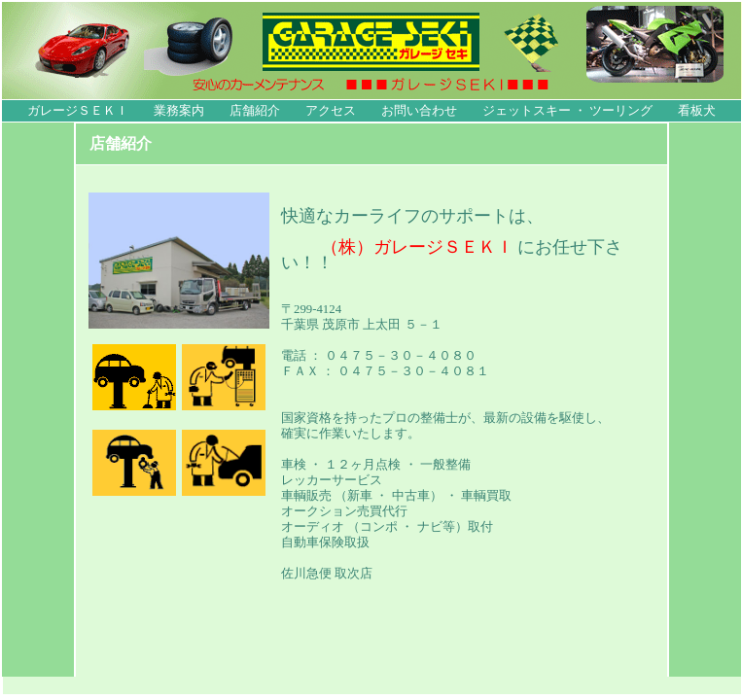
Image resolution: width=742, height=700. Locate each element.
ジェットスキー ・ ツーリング (567, 111)
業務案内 (179, 111)
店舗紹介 (255, 111)
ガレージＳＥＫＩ (78, 111)
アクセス (331, 111)
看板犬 (697, 111)
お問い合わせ (419, 111)
